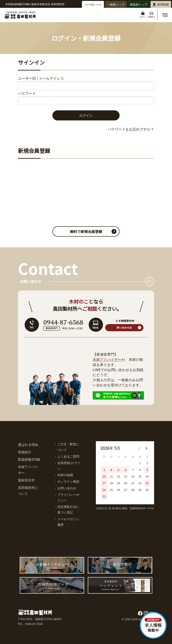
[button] (165, 15)
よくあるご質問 (68, 456)
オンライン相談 (68, 481)
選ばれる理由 (28, 444)
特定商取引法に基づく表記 (68, 509)
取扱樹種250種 (29, 459)
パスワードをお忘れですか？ (131, 129)
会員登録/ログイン (69, 465)
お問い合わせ (67, 488)
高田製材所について (28, 490)
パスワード (27, 93)
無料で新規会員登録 (86, 231)
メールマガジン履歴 (68, 522)
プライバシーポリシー (68, 497)
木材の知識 (65, 475)
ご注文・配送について (68, 447)
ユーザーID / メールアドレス (41, 78)
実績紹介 (25, 452)
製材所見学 (26, 480)
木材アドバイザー (107, 359)
